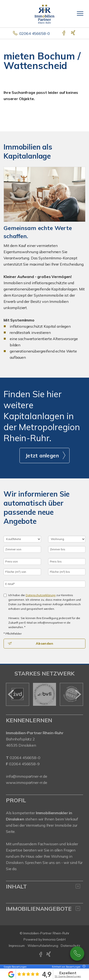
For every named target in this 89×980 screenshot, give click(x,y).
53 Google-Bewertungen (68, 976)
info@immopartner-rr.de (27, 776)
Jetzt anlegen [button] (42, 455)
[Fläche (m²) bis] (67, 572)
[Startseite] (44, 14)
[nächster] (78, 694)
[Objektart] (67, 539)
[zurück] (11, 694)
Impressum (17, 946)
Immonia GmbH (54, 939)
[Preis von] (22, 562)
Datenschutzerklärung (41, 595)
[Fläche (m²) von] (22, 572)
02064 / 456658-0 (77, 953)
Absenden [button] (44, 643)
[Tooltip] (83, 967)
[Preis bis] (67, 562)
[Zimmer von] (22, 549)
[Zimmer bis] (67, 549)
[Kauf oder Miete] (22, 539)
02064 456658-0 (35, 33)
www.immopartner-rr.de (27, 782)
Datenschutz (70, 946)
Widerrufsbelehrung (43, 946)
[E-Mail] (44, 584)
